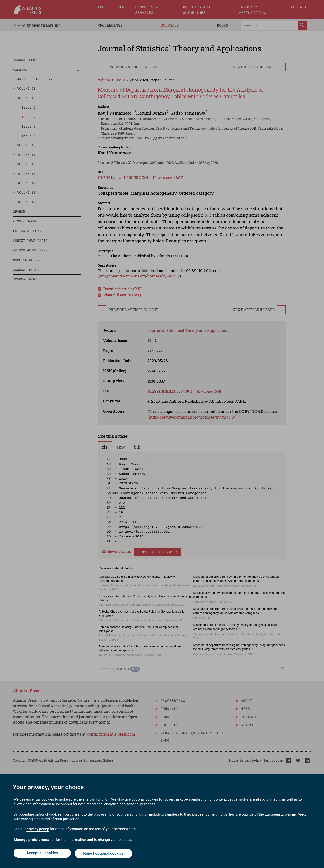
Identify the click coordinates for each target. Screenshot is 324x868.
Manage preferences (32, 841)
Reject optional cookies (104, 854)
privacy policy (38, 830)
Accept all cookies (42, 854)
